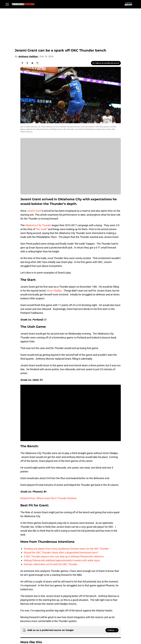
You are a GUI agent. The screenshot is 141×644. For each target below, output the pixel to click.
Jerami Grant (34, 211)
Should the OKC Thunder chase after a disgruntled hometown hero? (61, 553)
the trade (42, 229)
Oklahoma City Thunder (38, 225)
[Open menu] (7, 4)
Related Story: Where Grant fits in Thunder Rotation (49, 498)
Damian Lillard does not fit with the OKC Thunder (51, 564)
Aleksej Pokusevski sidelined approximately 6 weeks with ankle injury (62, 560)
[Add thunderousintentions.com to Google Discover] (106, 63)
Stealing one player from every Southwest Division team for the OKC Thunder (66, 549)
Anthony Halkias (28, 56)
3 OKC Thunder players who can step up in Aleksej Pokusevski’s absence (64, 556)
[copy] (37, 63)
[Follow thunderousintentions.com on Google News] (112, 630)
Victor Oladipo (54, 291)
